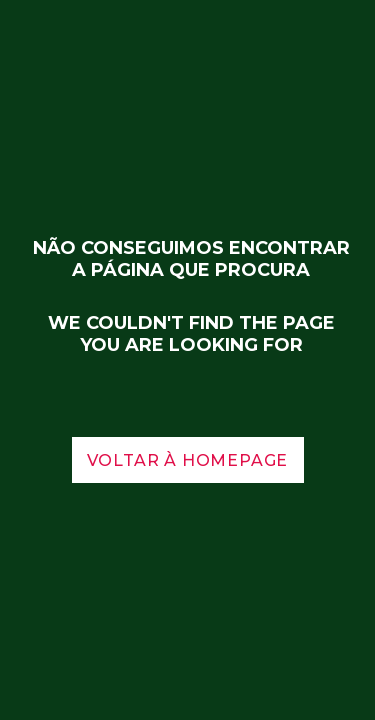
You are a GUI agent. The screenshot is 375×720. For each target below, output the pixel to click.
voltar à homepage (188, 460)
